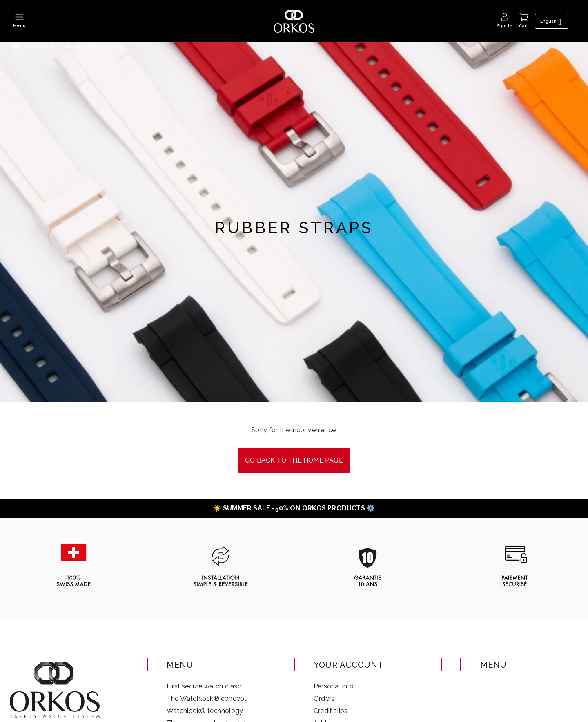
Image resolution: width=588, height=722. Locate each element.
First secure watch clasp (204, 686)
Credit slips (331, 711)
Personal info (334, 686)
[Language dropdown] (553, 22)
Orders (324, 699)
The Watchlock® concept (207, 699)
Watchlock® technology (205, 711)
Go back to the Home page (294, 460)
